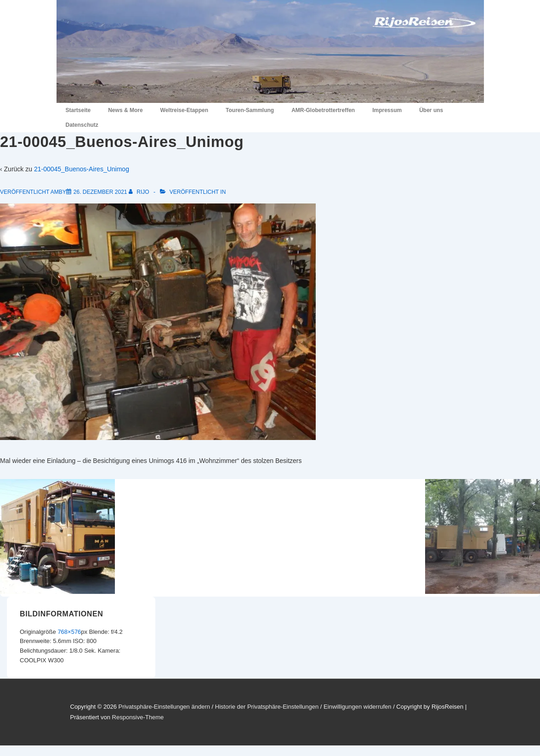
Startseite (78, 110)
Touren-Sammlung (250, 110)
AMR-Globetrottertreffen (323, 110)
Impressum (387, 110)
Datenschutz (82, 125)
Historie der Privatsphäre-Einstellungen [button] (267, 707)
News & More (125, 110)
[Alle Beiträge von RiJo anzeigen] (140, 192)
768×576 (69, 632)
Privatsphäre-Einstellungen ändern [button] (164, 707)
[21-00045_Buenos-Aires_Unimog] (100, 192)
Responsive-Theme (138, 717)
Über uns (431, 110)
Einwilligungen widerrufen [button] (357, 707)
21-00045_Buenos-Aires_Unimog (82, 169)
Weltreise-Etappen (184, 110)
